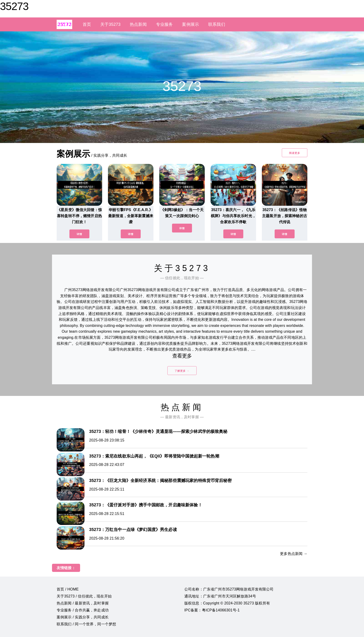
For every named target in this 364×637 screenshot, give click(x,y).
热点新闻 (138, 24)
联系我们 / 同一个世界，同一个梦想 (86, 624)
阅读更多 (295, 153)
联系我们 (217, 24)
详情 (79, 234)
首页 (87, 24)
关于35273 (110, 24)
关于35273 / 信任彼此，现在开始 (84, 596)
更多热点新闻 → (294, 554)
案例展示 (190, 24)
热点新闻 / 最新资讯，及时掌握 (83, 603)
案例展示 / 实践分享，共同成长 (83, 617)
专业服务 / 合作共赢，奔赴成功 (83, 610)
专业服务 (164, 24)
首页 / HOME (68, 589)
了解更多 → (182, 371)
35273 (14, 6)
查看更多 (182, 356)
